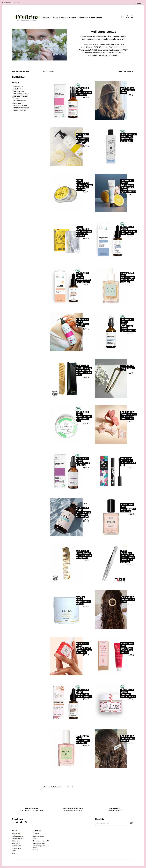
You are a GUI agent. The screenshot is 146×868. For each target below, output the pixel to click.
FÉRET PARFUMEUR (21, 96)
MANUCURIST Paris (21, 105)
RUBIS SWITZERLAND (22, 108)
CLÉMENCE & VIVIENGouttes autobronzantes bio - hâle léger (74, 278)
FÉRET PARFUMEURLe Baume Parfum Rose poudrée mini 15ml (75, 185)
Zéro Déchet (16, 843)
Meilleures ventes (21, 71)
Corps (64, 18)
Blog (14, 853)
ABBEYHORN (19, 87)
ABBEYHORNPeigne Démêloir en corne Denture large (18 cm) (75, 554)
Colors (14, 851)
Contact (35, 850)
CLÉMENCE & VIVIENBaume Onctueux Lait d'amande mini (75, 417)
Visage (55, 18)
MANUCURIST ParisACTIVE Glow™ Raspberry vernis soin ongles (75, 648)
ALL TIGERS (18, 89)
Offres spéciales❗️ (18, 839)
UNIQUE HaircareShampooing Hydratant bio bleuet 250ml (119, 138)
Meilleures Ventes (18, 836)
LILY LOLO (18, 103)
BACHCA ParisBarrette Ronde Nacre (119, 90)
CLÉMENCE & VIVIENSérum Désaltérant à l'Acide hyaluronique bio (119, 325)
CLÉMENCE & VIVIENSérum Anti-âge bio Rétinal (74, 462)
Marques (46, 18)
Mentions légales (38, 836)
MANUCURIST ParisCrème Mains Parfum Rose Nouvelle (118, 648)
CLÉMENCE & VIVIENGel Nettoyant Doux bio (73, 323)
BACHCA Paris (19, 91)
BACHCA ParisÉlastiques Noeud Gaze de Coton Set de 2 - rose (120, 415)
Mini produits (16, 841)
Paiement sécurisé (39, 843)
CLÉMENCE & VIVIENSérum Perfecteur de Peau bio (75, 91)
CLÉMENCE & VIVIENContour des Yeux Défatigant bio (120, 230)
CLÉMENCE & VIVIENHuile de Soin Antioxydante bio (75, 693)
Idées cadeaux (17, 846)
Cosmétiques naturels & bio (42, 841)
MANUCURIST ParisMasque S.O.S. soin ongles (74, 739)
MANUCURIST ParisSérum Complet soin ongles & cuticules (119, 278)
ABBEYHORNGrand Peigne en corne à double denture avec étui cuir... (75, 370)
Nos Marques (16, 848)
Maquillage (84, 18)
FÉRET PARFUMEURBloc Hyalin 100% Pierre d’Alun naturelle (75, 231)
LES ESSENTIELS (20, 101)
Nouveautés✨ (17, 834)
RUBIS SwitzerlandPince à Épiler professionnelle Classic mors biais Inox (119, 556)
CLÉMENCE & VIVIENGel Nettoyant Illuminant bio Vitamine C (73, 139)
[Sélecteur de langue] (140, 3)
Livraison (36, 834)
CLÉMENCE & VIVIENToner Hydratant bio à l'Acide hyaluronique (74, 512)
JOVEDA (17, 98)
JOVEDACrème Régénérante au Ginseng (74, 601)
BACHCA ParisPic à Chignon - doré (119, 368)
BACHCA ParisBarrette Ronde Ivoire (119, 599)
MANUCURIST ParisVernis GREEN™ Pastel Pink (119, 508)
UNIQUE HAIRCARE (21, 110)
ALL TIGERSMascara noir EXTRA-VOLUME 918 (119, 462)
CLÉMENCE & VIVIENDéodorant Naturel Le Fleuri (119, 693)
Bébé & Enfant (97, 18)
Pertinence (129, 72)
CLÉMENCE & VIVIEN (21, 94)
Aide (34, 839)
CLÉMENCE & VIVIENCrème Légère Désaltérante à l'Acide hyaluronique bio (119, 186)
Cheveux (73, 18)
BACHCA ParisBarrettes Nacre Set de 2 (119, 738)
